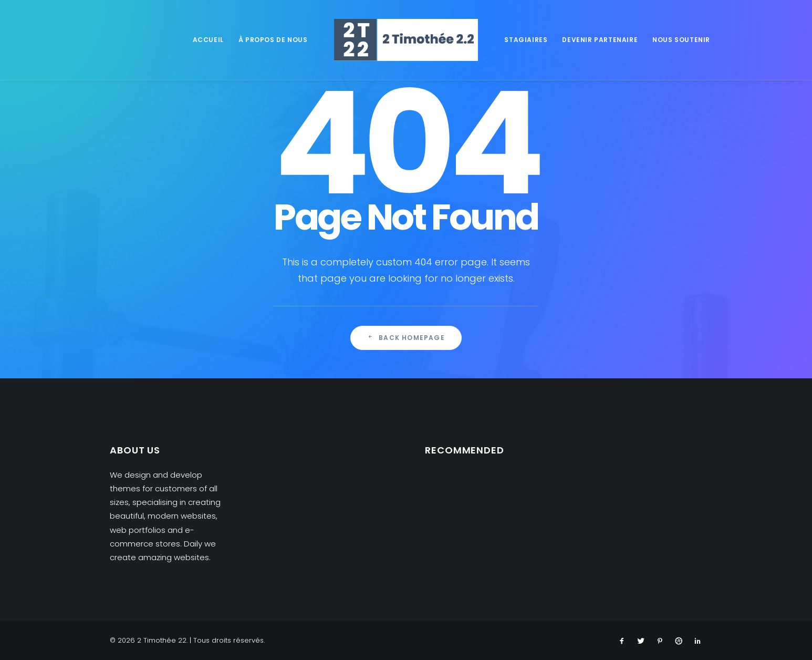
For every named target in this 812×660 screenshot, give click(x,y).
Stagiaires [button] (526, 40)
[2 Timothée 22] (406, 40)
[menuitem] (208, 40)
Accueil (208, 40)
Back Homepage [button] (406, 338)
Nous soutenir (681, 40)
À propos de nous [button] (273, 40)
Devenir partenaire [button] (600, 40)
